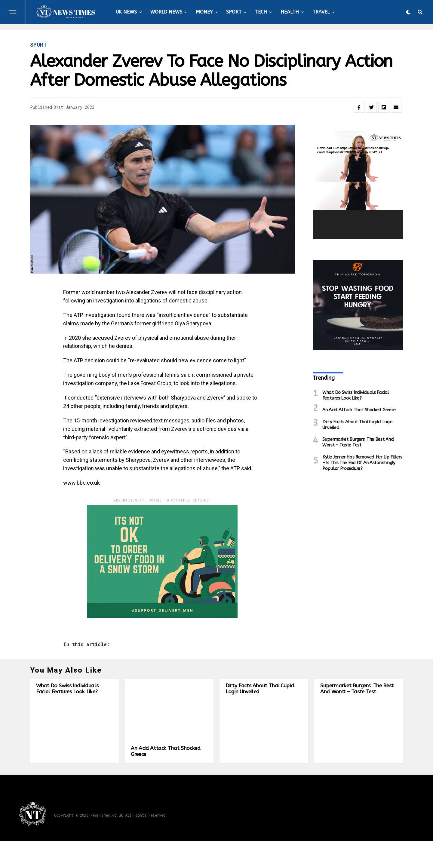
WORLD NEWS (166, 12)
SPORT (234, 12)
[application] (358, 185)
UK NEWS (126, 12)
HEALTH (290, 12)
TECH (261, 12)
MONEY (204, 12)
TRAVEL (321, 12)
